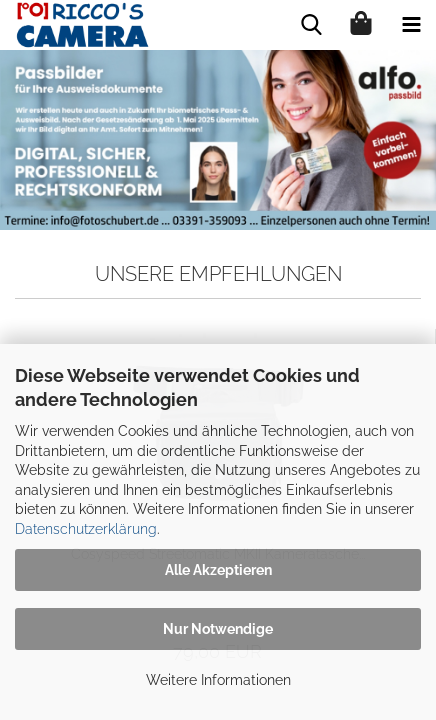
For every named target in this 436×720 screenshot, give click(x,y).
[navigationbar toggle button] (411, 25)
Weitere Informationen (218, 680)
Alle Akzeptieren (218, 570)
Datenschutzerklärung (86, 529)
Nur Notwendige (218, 629)
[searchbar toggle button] (311, 25)
